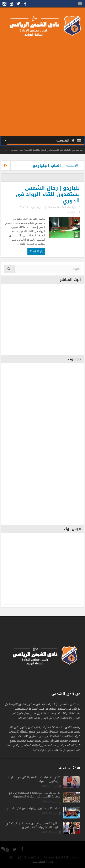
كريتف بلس (39, 862)
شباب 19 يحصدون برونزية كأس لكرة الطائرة (33, 808)
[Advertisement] (42, 85)
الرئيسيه (72, 165)
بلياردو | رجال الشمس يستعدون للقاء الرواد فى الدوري (48, 194)
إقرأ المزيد (36, 251)
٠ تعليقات (72, 212)
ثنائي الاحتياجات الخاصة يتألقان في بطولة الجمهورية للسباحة (34, 779)
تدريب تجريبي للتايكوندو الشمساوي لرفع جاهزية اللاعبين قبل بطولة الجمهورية (34, 795)
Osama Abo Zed (57, 207)
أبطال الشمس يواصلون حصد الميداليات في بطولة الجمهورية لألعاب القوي (33, 825)
